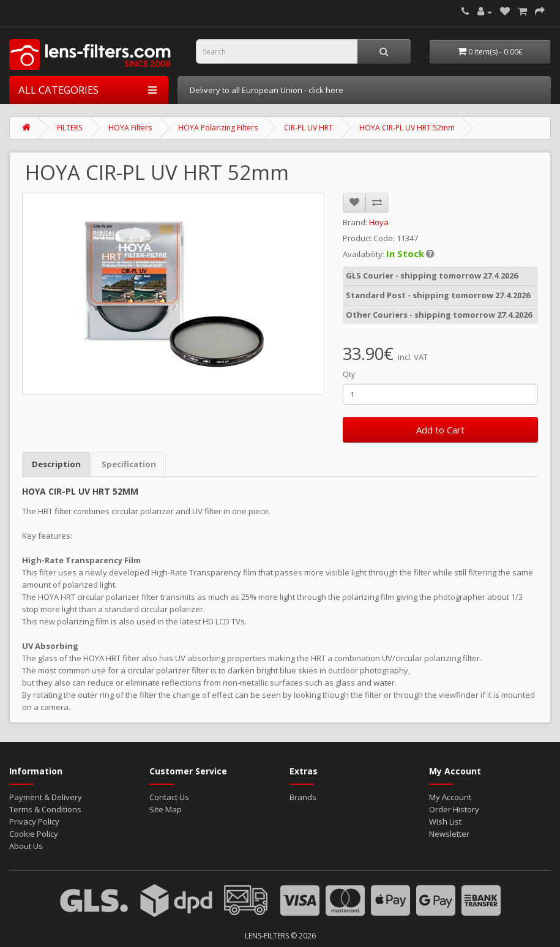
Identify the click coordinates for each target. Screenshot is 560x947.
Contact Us (169, 796)
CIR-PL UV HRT (308, 126)
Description (56, 463)
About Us (26, 845)
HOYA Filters (130, 126)
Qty (349, 373)
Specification (129, 463)
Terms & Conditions (45, 808)
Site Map (166, 808)
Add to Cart (440, 429)
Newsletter (449, 833)
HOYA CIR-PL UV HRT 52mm (407, 126)
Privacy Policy (34, 820)
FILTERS (69, 126)
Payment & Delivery (46, 796)
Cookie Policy (34, 833)
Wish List (445, 820)
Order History (454, 808)
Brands (303, 796)
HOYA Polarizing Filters (218, 126)
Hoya (379, 220)
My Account (450, 796)
